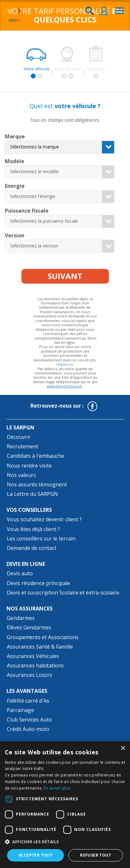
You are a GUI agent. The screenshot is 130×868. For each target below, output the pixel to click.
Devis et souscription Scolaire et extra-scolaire (63, 593)
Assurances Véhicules (33, 656)
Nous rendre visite (29, 466)
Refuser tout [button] (96, 855)
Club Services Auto (29, 720)
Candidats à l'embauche (35, 456)
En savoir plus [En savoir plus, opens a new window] (57, 788)
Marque (15, 136)
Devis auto (20, 573)
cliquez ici (65, 364)
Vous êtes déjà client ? (33, 529)
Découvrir (19, 437)
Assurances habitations (35, 665)
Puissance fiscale (27, 211)
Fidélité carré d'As (28, 701)
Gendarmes (21, 618)
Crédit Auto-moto (28, 729)
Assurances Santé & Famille (40, 647)
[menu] (119, 11)
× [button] (123, 748)
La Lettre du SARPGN (32, 494)
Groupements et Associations (43, 637)
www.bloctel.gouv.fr (65, 386)
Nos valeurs (21, 475)
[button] (65, 842)
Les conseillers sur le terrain (41, 539)
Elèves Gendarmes (29, 627)
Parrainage (20, 710)
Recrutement (23, 446)
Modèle (15, 161)
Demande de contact (32, 548)
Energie (15, 186)
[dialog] (65, 805)
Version (15, 235)
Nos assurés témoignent (37, 484)
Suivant (65, 276)
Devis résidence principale (38, 583)
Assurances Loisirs (30, 675)
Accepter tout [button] (35, 855)
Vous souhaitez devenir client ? (44, 519)
